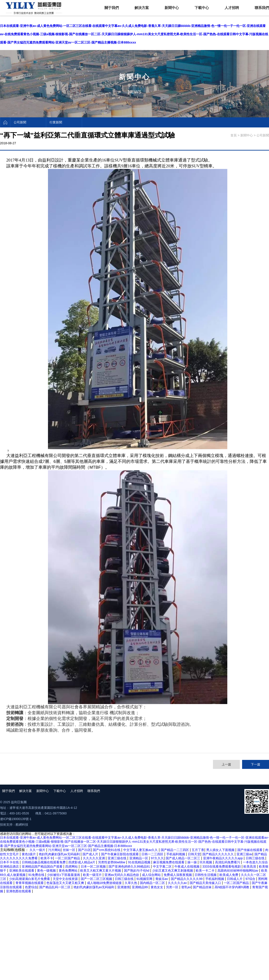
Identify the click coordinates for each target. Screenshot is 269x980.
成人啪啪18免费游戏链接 (105, 883)
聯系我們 (262, 8)
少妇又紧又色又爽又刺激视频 (173, 871)
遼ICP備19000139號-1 (16, 819)
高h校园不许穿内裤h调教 (232, 887)
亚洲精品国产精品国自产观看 (43, 866)
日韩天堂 (194, 854)
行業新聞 (56, 122)
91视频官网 (145, 879)
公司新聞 (20, 122)
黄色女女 (157, 887)
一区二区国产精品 (68, 858)
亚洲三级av (244, 854)
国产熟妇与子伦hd (137, 871)
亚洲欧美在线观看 (22, 871)
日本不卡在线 (10, 862)
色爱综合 (31, 887)
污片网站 (54, 850)
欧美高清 (250, 866)
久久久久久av (178, 883)
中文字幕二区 (163, 866)
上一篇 (226, 764)
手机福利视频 (176, 854)
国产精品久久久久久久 (219, 854)
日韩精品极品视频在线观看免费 (44, 862)
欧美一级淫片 (93, 875)
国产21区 (85, 850)
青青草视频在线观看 (30, 883)
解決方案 (142, 8)
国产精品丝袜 (203, 887)
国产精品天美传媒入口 (206, 883)
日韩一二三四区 (153, 854)
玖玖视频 (206, 862)
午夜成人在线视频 (187, 866)
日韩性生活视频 (206, 875)
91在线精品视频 (140, 862)
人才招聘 (232, 8)
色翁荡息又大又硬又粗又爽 (66, 883)
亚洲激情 (124, 887)
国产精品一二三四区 (175, 850)
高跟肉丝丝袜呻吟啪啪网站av (238, 871)
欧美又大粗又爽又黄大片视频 (101, 871)
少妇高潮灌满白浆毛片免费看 (30, 879)
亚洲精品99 (140, 887)
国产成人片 (91, 854)
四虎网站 (72, 866)
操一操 (193, 862)
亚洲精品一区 (139, 858)
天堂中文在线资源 (66, 879)
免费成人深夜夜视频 (178, 875)
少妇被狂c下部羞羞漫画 (64, 875)
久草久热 (131, 883)
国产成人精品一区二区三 (183, 858)
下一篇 (256, 764)
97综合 (251, 879)
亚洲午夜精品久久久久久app (223, 858)
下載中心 (202, 8)
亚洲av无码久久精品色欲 (122, 875)
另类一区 (173, 887)
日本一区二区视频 (94, 866)
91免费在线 (37, 875)
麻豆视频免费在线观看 (169, 862)
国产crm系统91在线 (107, 850)
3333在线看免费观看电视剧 (222, 866)
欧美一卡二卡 (206, 871)
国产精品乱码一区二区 (55, 887)
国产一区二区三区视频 (97, 879)
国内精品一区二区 (153, 883)
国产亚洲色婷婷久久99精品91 (130, 866)
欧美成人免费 (229, 875)
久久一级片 (38, 850)
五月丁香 (198, 850)
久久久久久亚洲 (94, 858)
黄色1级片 (29, 854)
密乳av (186, 887)
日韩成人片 (235, 879)
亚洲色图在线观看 (19, 891)
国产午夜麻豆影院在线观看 (120, 854)
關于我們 (112, 8)
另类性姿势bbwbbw (112, 862)
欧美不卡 (47, 858)
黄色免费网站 (69, 871)
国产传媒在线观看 (250, 850)
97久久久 (157, 858)
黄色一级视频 (47, 871)
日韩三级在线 (256, 858)
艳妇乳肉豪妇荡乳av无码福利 (60, 854)
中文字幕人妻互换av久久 (141, 850)
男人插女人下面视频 (221, 850)
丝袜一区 (69, 850)
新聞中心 (172, 8)
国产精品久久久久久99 (187, 879)
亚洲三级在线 (117, 858)
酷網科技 (22, 825)
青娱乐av (162, 879)
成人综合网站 (152, 875)
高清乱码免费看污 (228, 862)
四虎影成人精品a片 (82, 862)
